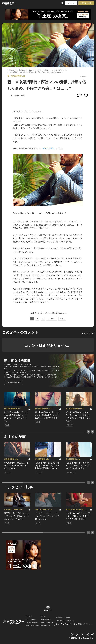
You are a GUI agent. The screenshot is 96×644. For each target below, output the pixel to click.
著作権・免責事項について (48, 623)
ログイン (71, 3)
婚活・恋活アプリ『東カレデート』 (66, 621)
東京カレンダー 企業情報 (32, 626)
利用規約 (43, 616)
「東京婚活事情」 (49, 148)
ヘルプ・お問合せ (31, 619)
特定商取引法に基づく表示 (48, 626)
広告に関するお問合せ (32, 623)
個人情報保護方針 (45, 619)
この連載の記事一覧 (13, 383)
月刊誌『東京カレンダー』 (63, 618)
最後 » (62, 319)
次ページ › (52, 319)
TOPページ (29, 616)
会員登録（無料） (86, 3)
